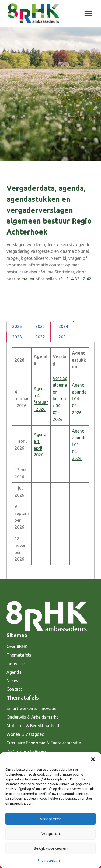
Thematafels (19, 655)
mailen (28, 279)
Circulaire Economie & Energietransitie (44, 743)
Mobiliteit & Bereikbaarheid (33, 726)
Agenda (14, 672)
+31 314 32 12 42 (75, 279)
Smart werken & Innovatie (31, 708)
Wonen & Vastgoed (25, 734)
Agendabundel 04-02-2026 (79, 399)
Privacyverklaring (51, 861)
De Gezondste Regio (26, 751)
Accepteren (50, 819)
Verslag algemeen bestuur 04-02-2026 (60, 399)
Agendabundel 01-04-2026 (79, 445)
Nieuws (13, 680)
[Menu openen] (88, 13)
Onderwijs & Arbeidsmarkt (32, 717)
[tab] (17, 326)
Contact (14, 689)
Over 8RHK (17, 646)
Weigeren (51, 833)
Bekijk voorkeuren (50, 848)
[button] (93, 759)
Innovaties (17, 664)
